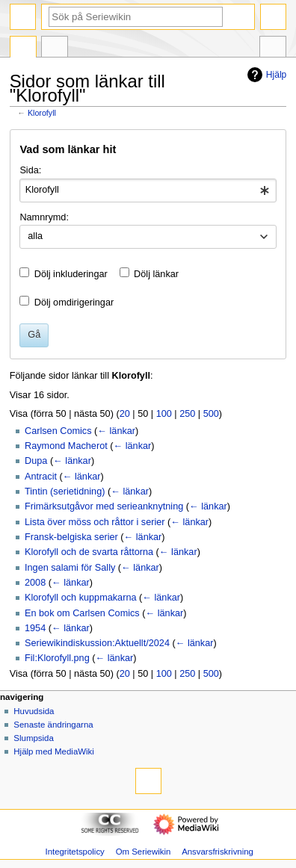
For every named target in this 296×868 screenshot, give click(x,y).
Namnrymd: (44, 217)
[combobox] (148, 190)
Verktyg (273, 49)
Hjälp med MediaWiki (54, 751)
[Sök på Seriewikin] (136, 17)
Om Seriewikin (144, 852)
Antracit (41, 477)
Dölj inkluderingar (71, 274)
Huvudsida (34, 711)
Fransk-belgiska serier (71, 537)
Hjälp (265, 75)
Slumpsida (33, 738)
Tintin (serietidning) (65, 492)
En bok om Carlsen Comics (82, 613)
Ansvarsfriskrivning (218, 852)
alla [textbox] (35, 236)
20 (125, 414)
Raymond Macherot (66, 446)
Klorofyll (42, 113)
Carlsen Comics (58, 431)
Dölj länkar (156, 274)
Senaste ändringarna (53, 725)
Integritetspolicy (74, 852)
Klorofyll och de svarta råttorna (89, 552)
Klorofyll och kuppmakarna (81, 598)
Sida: (30, 170)
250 (187, 414)
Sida (23, 49)
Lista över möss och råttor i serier (95, 522)
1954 (35, 628)
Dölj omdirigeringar (74, 303)
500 (211, 414)
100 (164, 414)
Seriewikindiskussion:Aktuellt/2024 (97, 643)
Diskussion (55, 49)
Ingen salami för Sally (70, 568)
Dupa (36, 461)
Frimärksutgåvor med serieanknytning (104, 506)
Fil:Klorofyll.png (57, 658)
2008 (35, 583)
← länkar (116, 431)
